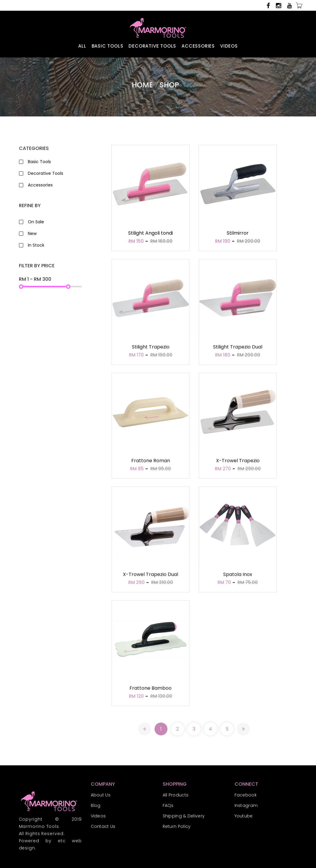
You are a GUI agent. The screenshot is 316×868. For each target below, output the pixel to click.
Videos (98, 816)
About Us (101, 795)
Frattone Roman (150, 462)
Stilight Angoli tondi (151, 233)
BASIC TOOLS (108, 46)
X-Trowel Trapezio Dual (150, 575)
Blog (96, 805)
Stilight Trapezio (150, 348)
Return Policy (177, 826)
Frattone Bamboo (150, 689)
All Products (176, 795)
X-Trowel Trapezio (237, 462)
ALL (82, 46)
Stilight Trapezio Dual (237, 348)
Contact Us (103, 826)
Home (142, 85)
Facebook (246, 795)
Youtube (244, 816)
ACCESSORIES (198, 46)
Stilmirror (238, 233)
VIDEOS (229, 46)
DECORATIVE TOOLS (152, 46)
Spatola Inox (238, 575)
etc (62, 841)
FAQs (168, 805)
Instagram (246, 805)
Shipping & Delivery (184, 816)
